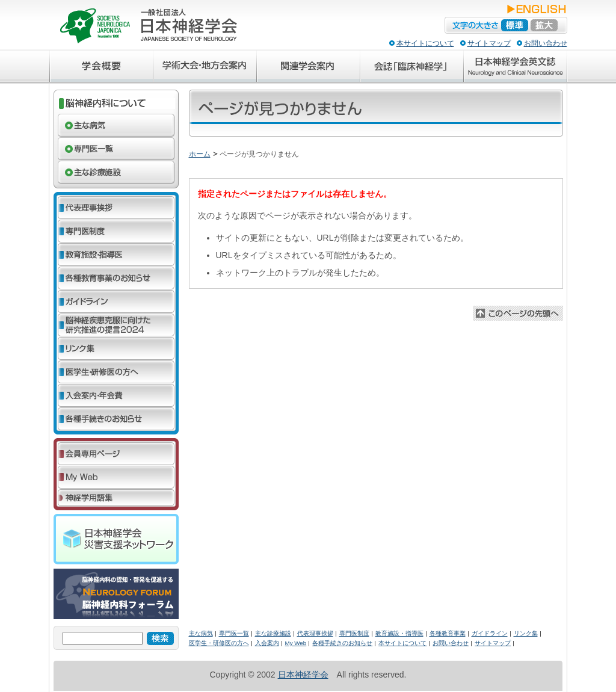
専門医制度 (354, 633)
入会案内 (267, 643)
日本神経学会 (303, 675)
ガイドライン (490, 633)
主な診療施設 (273, 633)
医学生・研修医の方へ (219, 643)
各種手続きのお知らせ (342, 643)
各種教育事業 (448, 633)
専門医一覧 (234, 633)
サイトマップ (489, 43)
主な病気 (201, 633)
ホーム (200, 154)
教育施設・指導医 (399, 633)
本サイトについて (425, 43)
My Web (296, 643)
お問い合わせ (546, 43)
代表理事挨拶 (315, 633)
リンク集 (526, 633)
